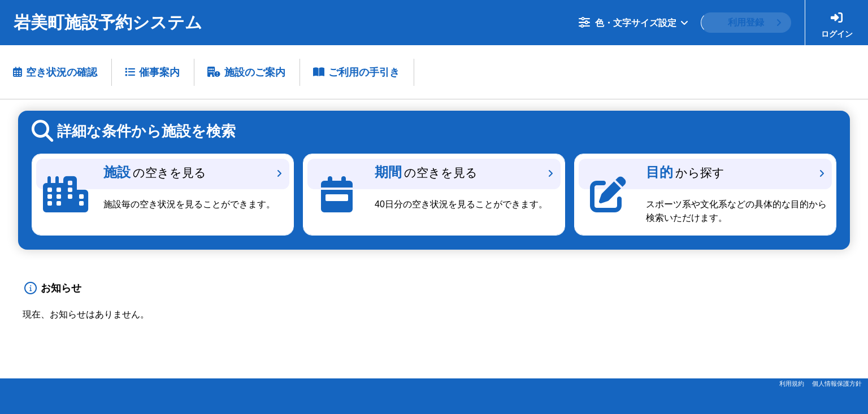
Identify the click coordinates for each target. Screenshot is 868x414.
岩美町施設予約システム (108, 22)
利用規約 (792, 384)
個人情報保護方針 (837, 384)
